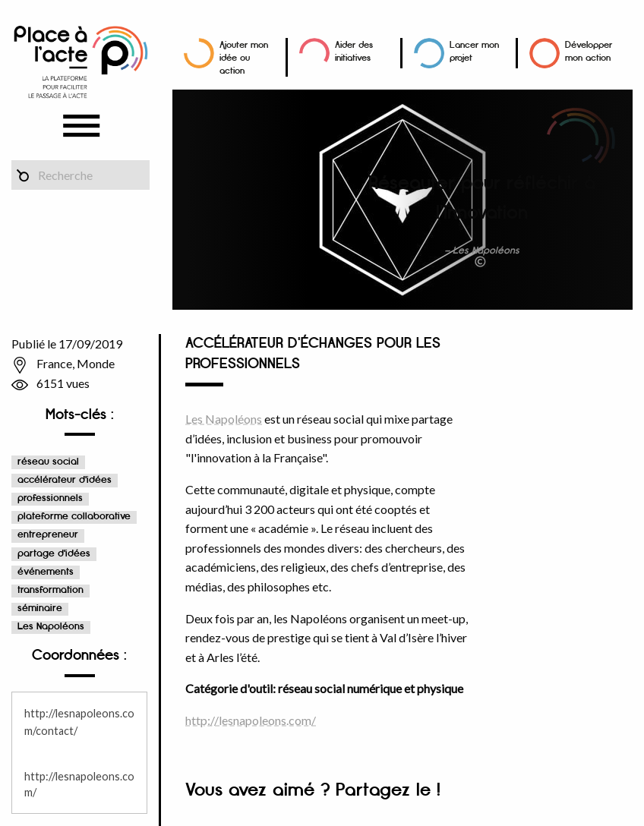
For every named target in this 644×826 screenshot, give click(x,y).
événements (46, 572)
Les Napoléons (51, 627)
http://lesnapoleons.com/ (251, 720)
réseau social (48, 462)
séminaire (40, 608)
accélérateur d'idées (65, 480)
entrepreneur (48, 535)
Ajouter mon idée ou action (244, 58)
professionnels (50, 498)
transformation (51, 590)
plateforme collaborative (74, 517)
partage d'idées (54, 554)
